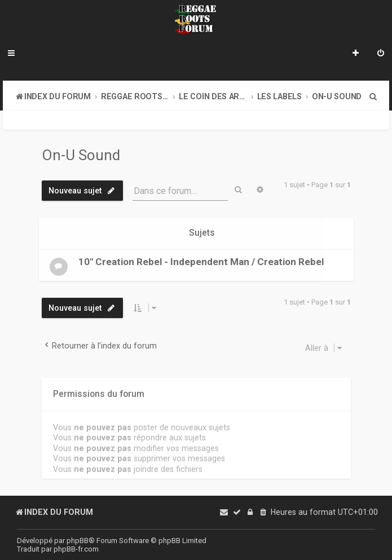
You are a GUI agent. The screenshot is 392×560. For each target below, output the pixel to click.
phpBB (78, 541)
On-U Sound (81, 155)
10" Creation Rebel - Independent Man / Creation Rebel (201, 261)
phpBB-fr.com (76, 549)
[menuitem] (381, 54)
